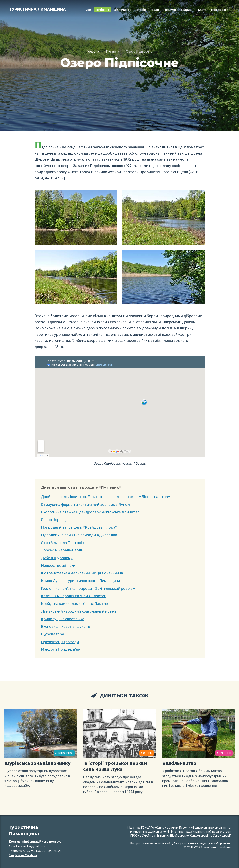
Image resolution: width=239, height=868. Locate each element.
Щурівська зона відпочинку (37, 763)
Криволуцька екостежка (63, 619)
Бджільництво (179, 763)
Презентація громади (60, 642)
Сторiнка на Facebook (23, 855)
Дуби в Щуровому (57, 558)
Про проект (220, 10)
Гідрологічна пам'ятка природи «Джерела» (79, 535)
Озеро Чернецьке (56, 520)
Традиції (187, 10)
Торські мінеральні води (62, 550)
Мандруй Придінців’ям (61, 649)
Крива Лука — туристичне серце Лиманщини (81, 581)
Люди (155, 10)
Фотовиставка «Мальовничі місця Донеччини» (82, 573)
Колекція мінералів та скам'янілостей (74, 596)
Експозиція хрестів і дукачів (66, 627)
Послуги (170, 10)
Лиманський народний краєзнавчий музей (79, 611)
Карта (202, 10)
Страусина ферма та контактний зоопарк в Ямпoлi (86, 505)
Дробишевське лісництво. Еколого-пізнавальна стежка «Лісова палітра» (106, 497)
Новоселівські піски (58, 566)
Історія (141, 10)
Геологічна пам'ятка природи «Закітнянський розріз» (88, 589)
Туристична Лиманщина (38, 9)
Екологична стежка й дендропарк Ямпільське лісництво (90, 512)
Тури (88, 10)
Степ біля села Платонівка (64, 543)
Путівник (102, 10)
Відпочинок (122, 10)
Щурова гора (53, 634)
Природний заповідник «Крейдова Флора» (79, 527)
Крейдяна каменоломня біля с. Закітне (74, 604)
